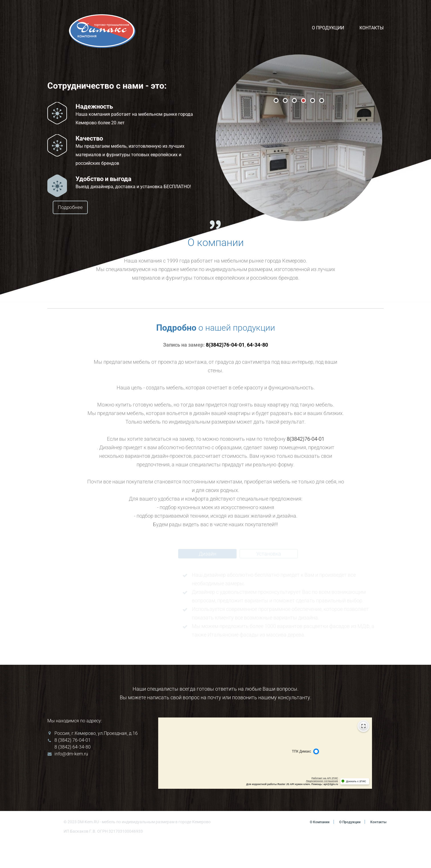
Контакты (372, 28)
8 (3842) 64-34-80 (73, 773)
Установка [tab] (269, 580)
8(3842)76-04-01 (225, 371)
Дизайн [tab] (208, 580)
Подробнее (89, 208)
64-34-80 (257, 371)
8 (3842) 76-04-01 (73, 766)
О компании (311, 848)
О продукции (328, 28)
